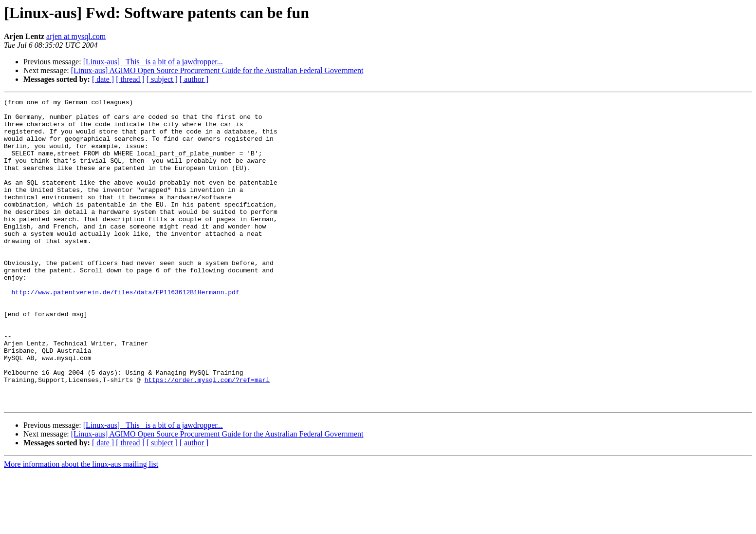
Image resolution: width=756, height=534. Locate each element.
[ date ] (103, 79)
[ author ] (194, 79)
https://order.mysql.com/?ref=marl (207, 437)
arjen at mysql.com (76, 36)
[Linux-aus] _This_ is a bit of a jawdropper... (153, 62)
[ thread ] (130, 79)
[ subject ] (162, 79)
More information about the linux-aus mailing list (81, 525)
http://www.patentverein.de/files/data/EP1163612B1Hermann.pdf (126, 331)
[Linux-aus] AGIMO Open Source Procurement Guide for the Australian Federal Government (217, 70)
